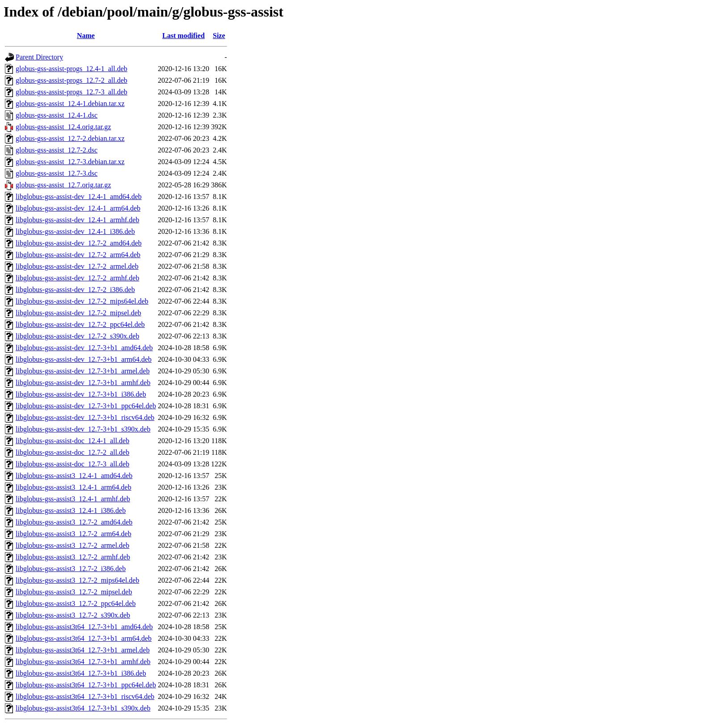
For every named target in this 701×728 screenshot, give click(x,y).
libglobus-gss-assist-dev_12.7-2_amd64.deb (79, 243)
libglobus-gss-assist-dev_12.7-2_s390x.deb (77, 336)
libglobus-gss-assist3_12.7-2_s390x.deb (73, 615)
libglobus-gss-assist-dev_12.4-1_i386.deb (75, 231)
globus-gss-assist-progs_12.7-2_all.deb (72, 80)
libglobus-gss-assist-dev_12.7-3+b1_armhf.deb (83, 383)
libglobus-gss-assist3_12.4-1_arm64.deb (74, 487)
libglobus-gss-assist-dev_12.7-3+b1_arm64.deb (84, 359)
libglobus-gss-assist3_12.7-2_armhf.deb (73, 557)
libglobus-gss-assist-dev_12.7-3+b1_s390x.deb (83, 429)
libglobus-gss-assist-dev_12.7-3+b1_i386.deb (81, 394)
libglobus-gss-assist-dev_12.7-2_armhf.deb (77, 278)
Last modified (184, 36)
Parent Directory (39, 57)
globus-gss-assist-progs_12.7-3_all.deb (72, 92)
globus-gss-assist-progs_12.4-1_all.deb (72, 69)
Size (219, 36)
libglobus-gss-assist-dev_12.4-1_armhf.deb (77, 220)
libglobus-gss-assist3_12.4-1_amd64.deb (74, 476)
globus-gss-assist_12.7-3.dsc (57, 173)
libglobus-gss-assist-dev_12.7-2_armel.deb (77, 266)
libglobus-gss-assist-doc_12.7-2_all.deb (72, 452)
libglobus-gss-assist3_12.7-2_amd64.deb (74, 522)
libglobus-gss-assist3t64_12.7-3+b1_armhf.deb (83, 662)
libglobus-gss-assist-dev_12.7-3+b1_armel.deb (83, 371)
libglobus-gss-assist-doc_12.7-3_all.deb (72, 464)
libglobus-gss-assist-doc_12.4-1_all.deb (72, 441)
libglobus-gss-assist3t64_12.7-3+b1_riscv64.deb (85, 696)
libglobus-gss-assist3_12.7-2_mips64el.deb (77, 580)
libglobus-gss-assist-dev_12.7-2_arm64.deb (78, 255)
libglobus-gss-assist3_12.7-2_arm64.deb (74, 534)
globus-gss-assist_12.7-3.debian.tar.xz (70, 162)
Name (86, 36)
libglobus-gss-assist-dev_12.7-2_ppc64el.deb (80, 324)
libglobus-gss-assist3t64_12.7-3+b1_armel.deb (83, 650)
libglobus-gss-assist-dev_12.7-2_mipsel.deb (78, 313)
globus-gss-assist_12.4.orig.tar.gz (63, 127)
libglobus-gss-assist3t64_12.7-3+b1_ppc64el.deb (86, 685)
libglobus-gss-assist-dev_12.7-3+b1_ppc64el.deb (86, 406)
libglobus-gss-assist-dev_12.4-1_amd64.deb (79, 197)
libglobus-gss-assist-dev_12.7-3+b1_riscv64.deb (85, 417)
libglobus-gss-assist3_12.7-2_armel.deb (72, 545)
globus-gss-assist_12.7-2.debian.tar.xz (70, 138)
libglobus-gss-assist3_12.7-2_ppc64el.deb (76, 603)
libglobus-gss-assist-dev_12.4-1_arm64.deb (78, 208)
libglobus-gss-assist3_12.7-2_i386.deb (71, 569)
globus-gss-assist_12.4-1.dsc (57, 115)
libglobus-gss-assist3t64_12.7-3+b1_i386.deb (81, 673)
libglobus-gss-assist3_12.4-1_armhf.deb (73, 499)
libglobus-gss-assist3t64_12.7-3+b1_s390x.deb (83, 708)
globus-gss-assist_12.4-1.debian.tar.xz (70, 104)
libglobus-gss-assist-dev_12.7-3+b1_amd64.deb (84, 348)
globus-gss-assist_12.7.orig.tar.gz (63, 185)
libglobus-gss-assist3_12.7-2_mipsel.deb (74, 592)
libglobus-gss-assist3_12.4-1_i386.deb (71, 510)
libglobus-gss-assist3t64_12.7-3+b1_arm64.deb (84, 638)
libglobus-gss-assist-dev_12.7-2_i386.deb (75, 290)
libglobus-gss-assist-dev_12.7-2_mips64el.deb (82, 301)
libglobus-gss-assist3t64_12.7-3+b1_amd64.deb (84, 627)
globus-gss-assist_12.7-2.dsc (57, 150)
